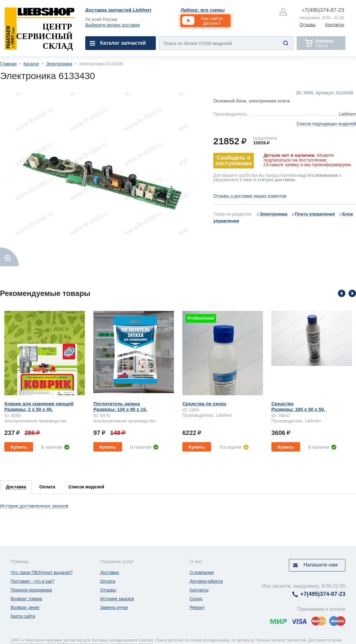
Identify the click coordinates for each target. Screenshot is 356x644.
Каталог (31, 64)
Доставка (110, 572)
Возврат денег (25, 607)
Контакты (335, 25)
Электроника (59, 64)
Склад (196, 599)
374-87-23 (323, 10)
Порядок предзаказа (31, 590)
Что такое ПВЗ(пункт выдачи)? (42, 572)
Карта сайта (23, 616)
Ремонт (197, 607)
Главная (8, 64)
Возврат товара (26, 599)
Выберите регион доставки (113, 25)
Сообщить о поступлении (234, 161)
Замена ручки (114, 607)
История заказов (117, 599)
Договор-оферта (206, 581)
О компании (202, 572)
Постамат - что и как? (32, 581)
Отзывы (307, 25)
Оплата (108, 581)
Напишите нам (321, 565)
